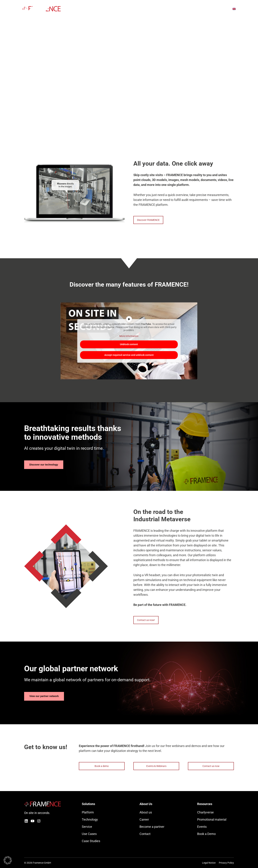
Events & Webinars (156, 766)
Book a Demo (206, 834)
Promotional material (212, 819)
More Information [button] (129, 336)
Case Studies (91, 841)
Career (144, 819)
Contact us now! (146, 620)
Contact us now (211, 766)
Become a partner (152, 827)
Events (202, 827)
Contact (145, 834)
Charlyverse (205, 812)
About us (146, 812)
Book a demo (102, 766)
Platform (88, 812)
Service (87, 827)
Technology (90, 819)
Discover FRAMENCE (148, 220)
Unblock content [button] (129, 344)
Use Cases (89, 834)
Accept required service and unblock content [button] (129, 355)
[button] (8, 860)
